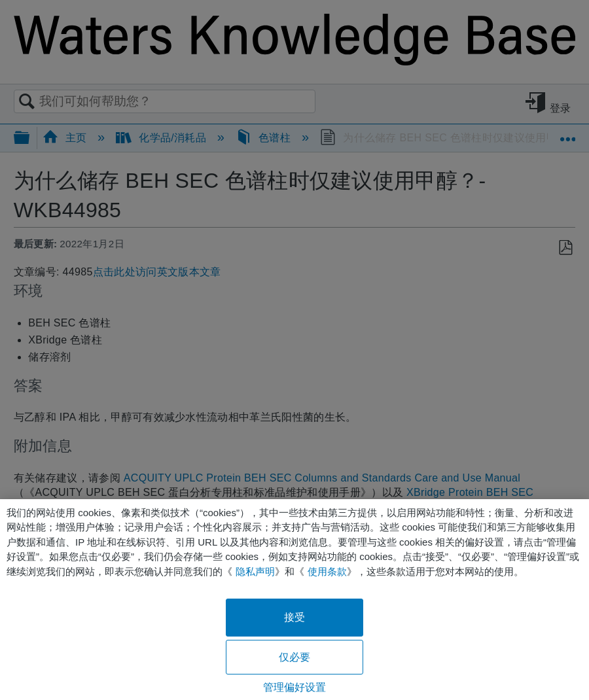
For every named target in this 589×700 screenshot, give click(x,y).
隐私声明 (255, 571)
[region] (294, 600)
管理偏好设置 (295, 687)
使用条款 (327, 571)
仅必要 (294, 657)
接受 (294, 617)
